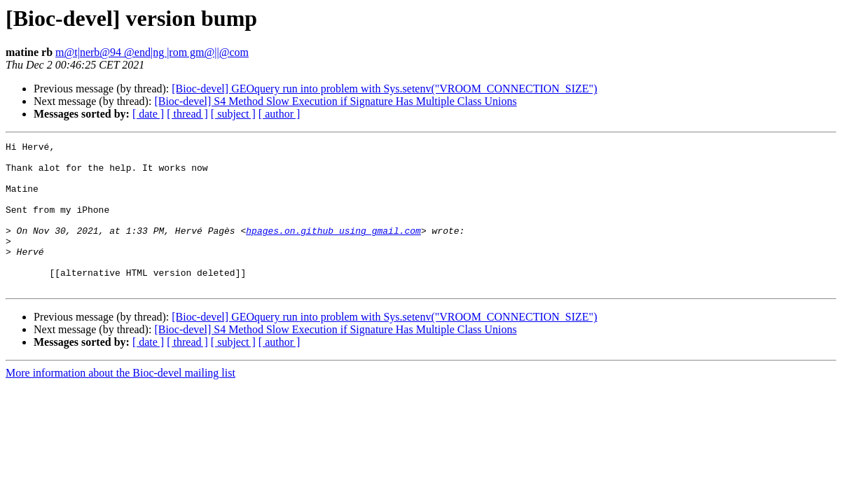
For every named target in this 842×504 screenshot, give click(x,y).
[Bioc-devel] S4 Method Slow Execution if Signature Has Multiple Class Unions (335, 101)
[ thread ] (187, 114)
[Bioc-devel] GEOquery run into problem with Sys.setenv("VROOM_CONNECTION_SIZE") (384, 89)
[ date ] (148, 114)
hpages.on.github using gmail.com (333, 249)
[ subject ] (233, 114)
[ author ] (279, 114)
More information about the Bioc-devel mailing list (120, 402)
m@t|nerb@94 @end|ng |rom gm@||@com (152, 52)
